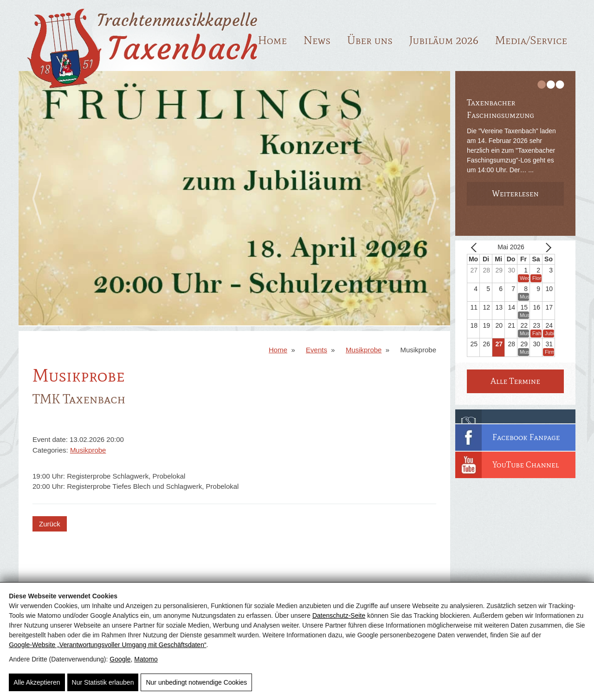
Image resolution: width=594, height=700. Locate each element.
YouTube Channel (526, 465)
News (317, 40)
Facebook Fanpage (526, 437)
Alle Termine (515, 381)
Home (272, 40)
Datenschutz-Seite (339, 616)
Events (316, 350)
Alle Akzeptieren (37, 682)
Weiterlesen (515, 194)
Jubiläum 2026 (444, 40)
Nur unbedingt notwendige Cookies (196, 682)
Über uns (370, 40)
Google (120, 659)
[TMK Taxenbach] (140, 92)
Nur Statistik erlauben (103, 682)
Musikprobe (364, 350)
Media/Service (531, 40)
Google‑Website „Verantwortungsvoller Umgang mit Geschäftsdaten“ (107, 645)
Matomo (146, 659)
